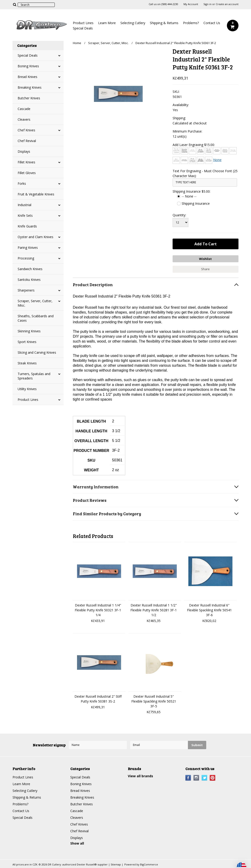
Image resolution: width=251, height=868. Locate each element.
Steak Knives (27, 363)
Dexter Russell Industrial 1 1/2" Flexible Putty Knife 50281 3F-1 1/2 (154, 610)
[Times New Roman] (209, 160)
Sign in (208, 4)
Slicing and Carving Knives (37, 352)
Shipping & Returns (164, 23)
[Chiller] (209, 151)
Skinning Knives (29, 331)
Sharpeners (26, 290)
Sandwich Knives (30, 269)
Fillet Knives (26, 162)
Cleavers (24, 119)
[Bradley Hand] (192, 151)
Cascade (24, 109)
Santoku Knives (29, 280)
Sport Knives (27, 342)
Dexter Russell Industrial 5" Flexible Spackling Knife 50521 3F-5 (154, 701)
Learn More (107, 23)
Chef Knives (26, 130)
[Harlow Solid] (201, 160)
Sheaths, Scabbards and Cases (36, 318)
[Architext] (176, 151)
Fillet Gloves (27, 173)
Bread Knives (27, 77)
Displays (24, 151)
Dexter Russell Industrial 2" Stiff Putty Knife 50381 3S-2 (98, 699)
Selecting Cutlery (133, 23)
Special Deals (83, 28)
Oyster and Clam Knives (35, 237)
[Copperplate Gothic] (225, 151)
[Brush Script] (201, 151)
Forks (22, 183)
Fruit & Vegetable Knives (36, 194)
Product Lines (83, 23)
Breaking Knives (30, 87)
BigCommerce (149, 864)
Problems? (191, 23)
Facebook (188, 778)
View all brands (140, 776)
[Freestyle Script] (192, 160)
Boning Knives (28, 66)
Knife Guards (27, 226)
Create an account (227, 4)
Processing (26, 258)
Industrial (24, 205)
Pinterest (213, 778)
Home (77, 43)
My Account (191, 4)
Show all (77, 843)
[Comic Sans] (217, 151)
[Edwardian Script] (176, 160)
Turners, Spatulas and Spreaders (34, 376)
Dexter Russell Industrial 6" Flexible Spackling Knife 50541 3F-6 (209, 610)
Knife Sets (25, 215)
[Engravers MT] (184, 160)
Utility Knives (27, 389)
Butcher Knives (29, 98)
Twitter (204, 778)
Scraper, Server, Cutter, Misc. (35, 303)
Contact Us (212, 23)
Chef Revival (27, 141)
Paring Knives (28, 248)
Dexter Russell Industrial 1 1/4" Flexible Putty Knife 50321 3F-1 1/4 (98, 610)
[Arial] (184, 151)
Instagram (196, 778)
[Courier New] (233, 151)
